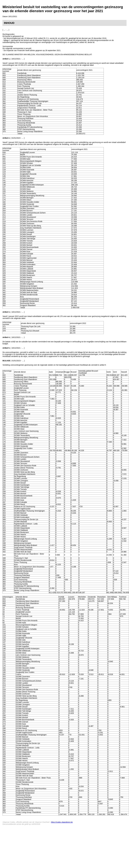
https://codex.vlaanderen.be (62, 822)
